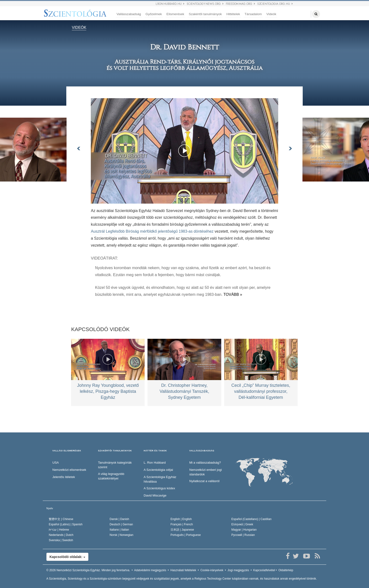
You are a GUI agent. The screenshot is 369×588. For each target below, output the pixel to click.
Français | (182, 524)
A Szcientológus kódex (159, 488)
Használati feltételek (183, 570)
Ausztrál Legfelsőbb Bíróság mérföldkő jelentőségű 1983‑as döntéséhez (152, 231)
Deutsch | (121, 524)
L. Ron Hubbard (155, 463)
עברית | (59, 530)
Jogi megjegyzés (238, 570)
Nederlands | (61, 535)
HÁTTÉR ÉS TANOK (155, 451)
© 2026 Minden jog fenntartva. (88, 570)
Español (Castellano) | (251, 519)
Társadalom (253, 14)
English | (181, 519)
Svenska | (61, 540)
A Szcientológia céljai (158, 470)
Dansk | (119, 519)
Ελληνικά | (242, 524)
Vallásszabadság (129, 14)
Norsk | (121, 535)
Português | (186, 535)
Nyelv (50, 508)
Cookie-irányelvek (212, 570)
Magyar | (244, 530)
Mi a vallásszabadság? (205, 463)
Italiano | (119, 530)
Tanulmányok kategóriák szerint (115, 465)
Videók (271, 14)
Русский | (243, 535)
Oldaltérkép (286, 570)
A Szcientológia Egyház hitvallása (160, 479)
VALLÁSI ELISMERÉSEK (67, 451)
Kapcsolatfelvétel (264, 570)
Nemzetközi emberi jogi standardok (206, 472)
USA (56, 463)
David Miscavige (155, 495)
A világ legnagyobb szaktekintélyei (111, 476)
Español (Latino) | (66, 524)
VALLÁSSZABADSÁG (202, 451)
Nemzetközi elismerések (69, 470)
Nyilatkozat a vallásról (204, 481)
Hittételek (233, 14)
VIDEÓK (79, 27)
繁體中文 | (61, 519)
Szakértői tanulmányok (205, 14)
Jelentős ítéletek (64, 477)
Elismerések (175, 14)
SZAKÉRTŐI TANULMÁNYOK (115, 451)
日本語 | (182, 530)
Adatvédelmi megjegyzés (150, 570)
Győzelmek (154, 14)
